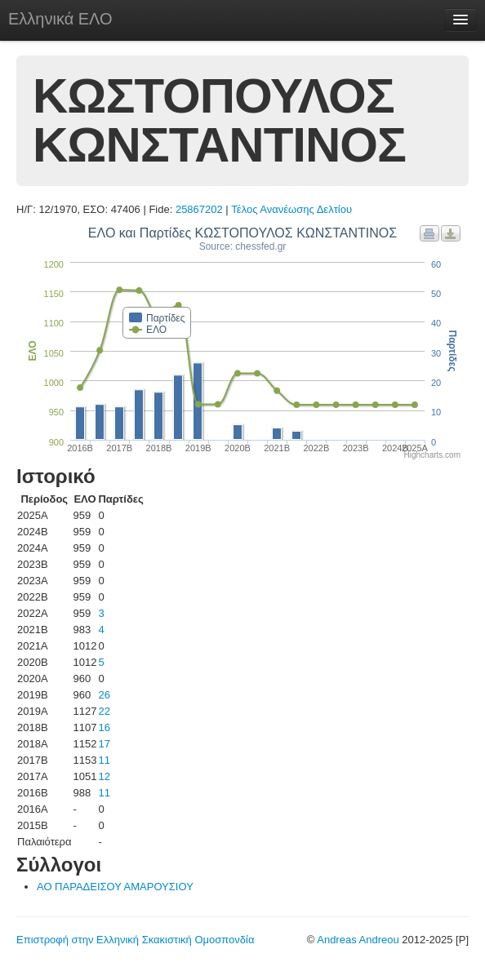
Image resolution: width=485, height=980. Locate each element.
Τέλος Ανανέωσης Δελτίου (291, 209)
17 (104, 744)
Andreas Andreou (358, 940)
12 (104, 776)
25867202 (199, 209)
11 (104, 760)
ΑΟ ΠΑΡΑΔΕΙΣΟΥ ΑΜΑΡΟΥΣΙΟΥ (115, 887)
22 (104, 711)
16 (104, 727)
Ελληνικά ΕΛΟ (60, 19)
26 (104, 695)
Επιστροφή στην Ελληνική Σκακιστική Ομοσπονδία (135, 940)
